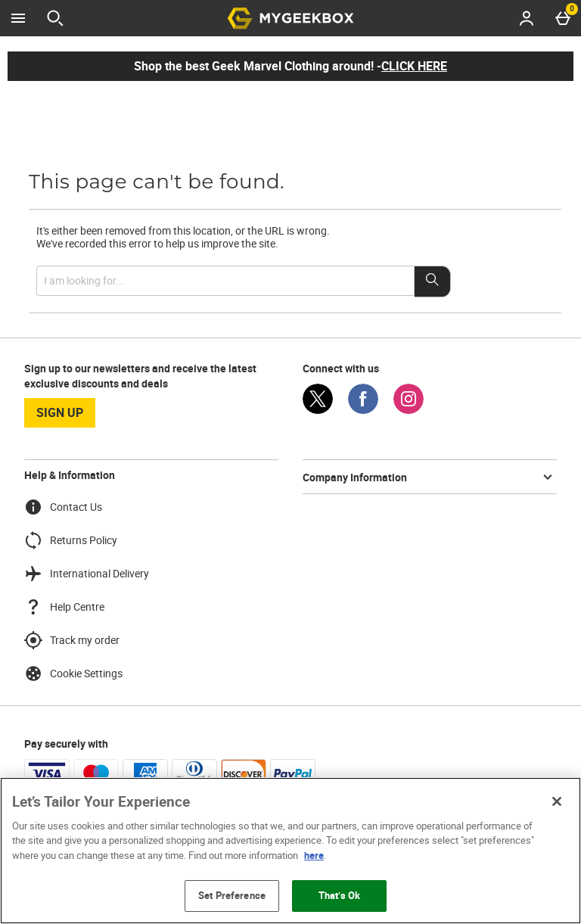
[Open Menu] (18, 18)
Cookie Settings (73, 674)
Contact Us (63, 507)
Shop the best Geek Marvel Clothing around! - (290, 66)
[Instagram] (409, 410)
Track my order (72, 640)
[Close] (557, 801)
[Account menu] (527, 18)
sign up (60, 412)
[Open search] (55, 18)
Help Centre (64, 607)
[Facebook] (363, 410)
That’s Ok (339, 895)
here (314, 855)
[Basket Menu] (563, 18)
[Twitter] (318, 410)
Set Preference (232, 895)
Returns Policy (71, 540)
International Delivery (87, 574)
